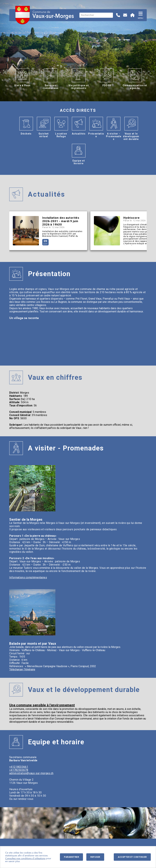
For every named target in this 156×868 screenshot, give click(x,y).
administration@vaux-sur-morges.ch (31, 773)
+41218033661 (19, 767)
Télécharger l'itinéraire (22, 669)
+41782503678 (19, 770)
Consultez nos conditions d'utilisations (25, 858)
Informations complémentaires (28, 577)
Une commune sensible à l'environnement (42, 705)
